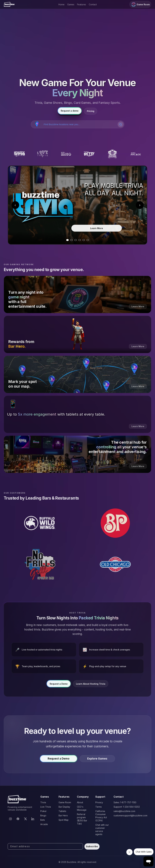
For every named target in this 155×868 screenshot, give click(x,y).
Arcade (44, 824)
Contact (93, 4)
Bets (43, 820)
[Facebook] (18, 819)
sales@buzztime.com (124, 811)
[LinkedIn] (33, 819)
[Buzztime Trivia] (19, 154)
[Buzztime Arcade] (136, 154)
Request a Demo (59, 685)
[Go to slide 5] (84, 240)
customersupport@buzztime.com (130, 815)
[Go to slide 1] (67, 240)
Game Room (140, 4)
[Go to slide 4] (80, 240)
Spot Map (64, 820)
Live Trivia (46, 807)
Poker (43, 811)
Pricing (91, 111)
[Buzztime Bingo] (66, 154)
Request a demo (70, 111)
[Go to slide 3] (76, 240)
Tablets (62, 811)
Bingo (43, 815)
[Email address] (45, 846)
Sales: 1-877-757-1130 (125, 802)
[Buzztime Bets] (89, 154)
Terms (99, 807)
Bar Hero (63, 815)
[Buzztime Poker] (112, 154)
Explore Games (97, 760)
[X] (25, 819)
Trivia (43, 802)
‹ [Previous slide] (15, 205)
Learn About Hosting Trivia (91, 685)
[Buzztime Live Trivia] (43, 154)
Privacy (99, 802)
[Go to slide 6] (88, 240)
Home (61, 4)
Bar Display (64, 807)
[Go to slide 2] (72, 240)
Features (82, 4)
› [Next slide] (140, 205)
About (80, 802)
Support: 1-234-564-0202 (127, 807)
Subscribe (92, 846)
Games (71, 4)
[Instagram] (10, 819)
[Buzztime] (9, 4)
